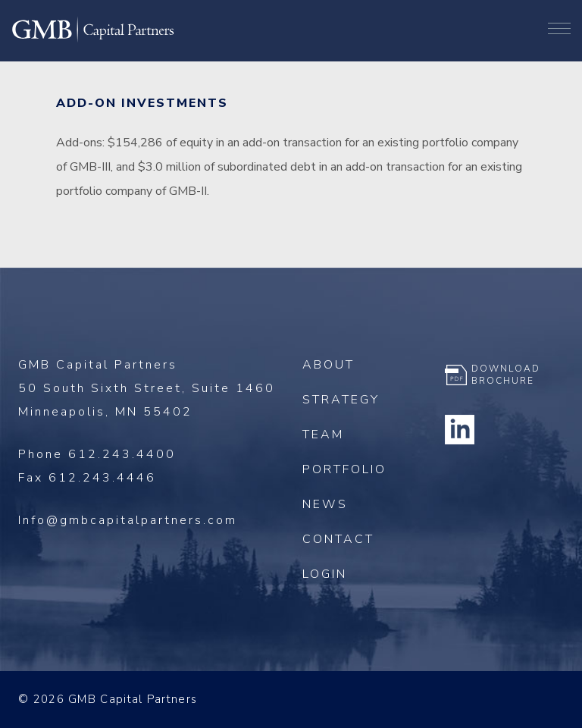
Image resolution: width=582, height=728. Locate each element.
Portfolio (344, 469)
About (329, 365)
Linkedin (460, 429)
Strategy (341, 400)
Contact (338, 539)
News (325, 504)
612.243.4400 (122, 454)
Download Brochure (506, 375)
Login (325, 574)
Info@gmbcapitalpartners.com (128, 520)
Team (323, 435)
